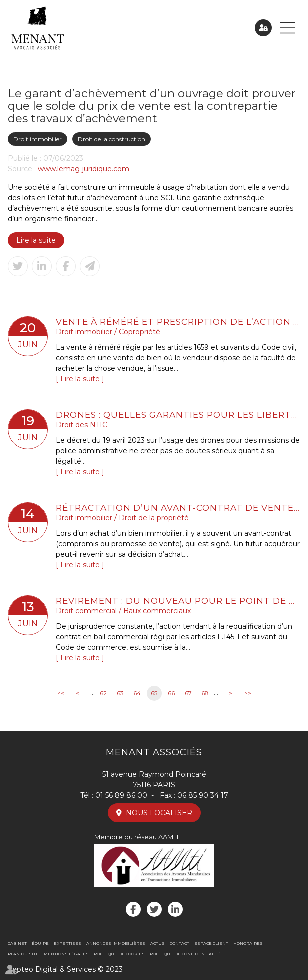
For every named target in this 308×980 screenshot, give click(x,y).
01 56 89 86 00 (121, 795)
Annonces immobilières (116, 943)
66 (171, 693)
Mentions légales (66, 954)
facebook (133, 909)
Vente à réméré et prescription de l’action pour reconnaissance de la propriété (178, 321)
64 (137, 693)
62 (103, 693)
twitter (154, 909)
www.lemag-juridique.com (83, 169)
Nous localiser (159, 813)
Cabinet (17, 943)
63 (120, 693)
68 (205, 693)
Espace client (263, 28)
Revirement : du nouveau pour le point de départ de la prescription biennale (178, 601)
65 (154, 693)
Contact (180, 943)
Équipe (40, 943)
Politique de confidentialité (186, 954)
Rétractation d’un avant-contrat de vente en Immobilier (178, 508)
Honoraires (248, 943)
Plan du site (23, 954)
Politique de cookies (119, 954)
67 (188, 693)
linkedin (175, 909)
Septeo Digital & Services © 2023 (65, 969)
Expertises (67, 943)
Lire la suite (36, 240)
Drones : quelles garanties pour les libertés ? (178, 414)
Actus (158, 943)
